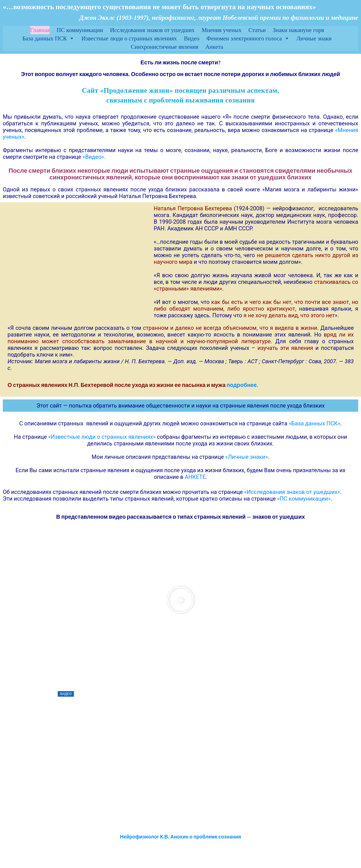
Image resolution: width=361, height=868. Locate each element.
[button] (181, 600)
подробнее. (242, 385)
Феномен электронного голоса (248, 38)
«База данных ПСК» (315, 423)
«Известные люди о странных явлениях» (102, 437)
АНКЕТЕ (195, 477)
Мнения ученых (222, 30)
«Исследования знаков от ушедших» (292, 492)
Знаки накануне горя (299, 30)
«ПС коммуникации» (304, 499)
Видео (192, 38)
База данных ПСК (48, 38)
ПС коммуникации (80, 30)
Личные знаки (314, 38)
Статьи (257, 30)
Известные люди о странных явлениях (129, 38)
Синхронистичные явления (165, 47)
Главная (40, 30)
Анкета (214, 47)
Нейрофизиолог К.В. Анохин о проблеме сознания (181, 837)
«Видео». (94, 157)
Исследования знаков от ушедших (152, 30)
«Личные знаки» (246, 457)
